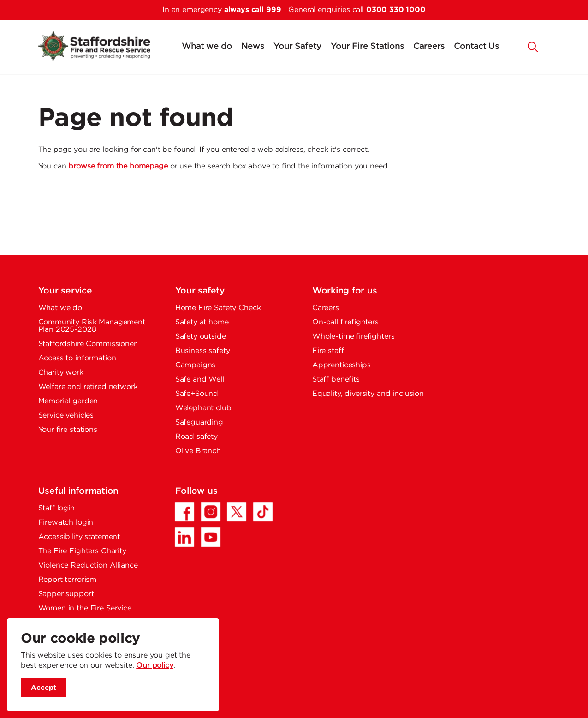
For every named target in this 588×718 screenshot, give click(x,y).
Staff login (56, 508)
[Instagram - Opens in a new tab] (211, 512)
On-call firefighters (345, 322)
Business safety (203, 351)
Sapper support (66, 594)
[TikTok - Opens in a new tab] (263, 512)
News (253, 47)
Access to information (77, 358)
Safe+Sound (197, 394)
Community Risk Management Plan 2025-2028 (92, 326)
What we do (207, 47)
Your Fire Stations (367, 47)
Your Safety (297, 47)
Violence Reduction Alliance (88, 565)
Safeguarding (199, 422)
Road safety (196, 437)
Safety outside (201, 337)
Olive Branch (198, 451)
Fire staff (328, 351)
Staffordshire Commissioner (87, 344)
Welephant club (203, 408)
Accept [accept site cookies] (44, 688)
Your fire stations (68, 430)
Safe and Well (200, 380)
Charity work (61, 373)
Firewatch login (66, 523)
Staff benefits (336, 380)
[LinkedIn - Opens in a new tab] (184, 537)
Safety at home (202, 322)
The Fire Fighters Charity (82, 551)
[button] (533, 46)
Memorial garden (68, 401)
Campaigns (196, 365)
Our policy (155, 666)
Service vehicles (66, 416)
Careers (429, 47)
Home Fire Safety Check (218, 308)
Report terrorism (68, 580)
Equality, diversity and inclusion (368, 394)
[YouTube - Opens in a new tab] (211, 537)
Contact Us (476, 47)
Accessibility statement (79, 537)
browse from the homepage (118, 166)
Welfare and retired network (88, 387)
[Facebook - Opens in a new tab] (184, 512)
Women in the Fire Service (85, 608)
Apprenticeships (342, 365)
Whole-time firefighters (353, 337)
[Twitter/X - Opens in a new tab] (237, 512)
